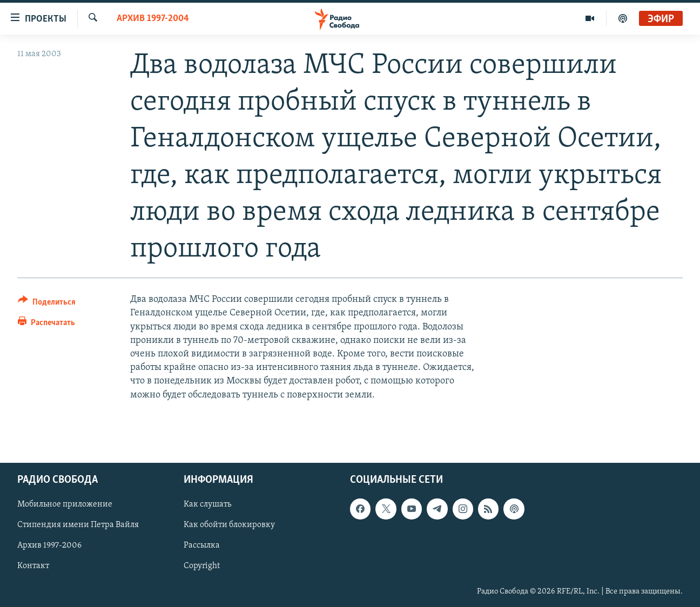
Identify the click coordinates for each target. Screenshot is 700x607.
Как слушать (207, 504)
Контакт (33, 566)
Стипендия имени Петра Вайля (78, 525)
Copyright (202, 566)
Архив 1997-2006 (49, 545)
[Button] (47, 304)
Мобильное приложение (65, 504)
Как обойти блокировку (229, 525)
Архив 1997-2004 (153, 19)
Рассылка (202, 545)
